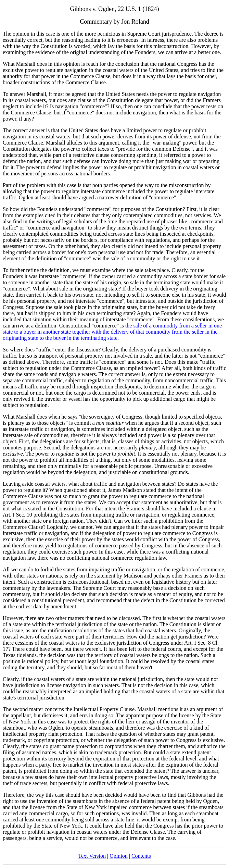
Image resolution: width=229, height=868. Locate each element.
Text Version (92, 856)
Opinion (118, 856)
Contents (141, 856)
